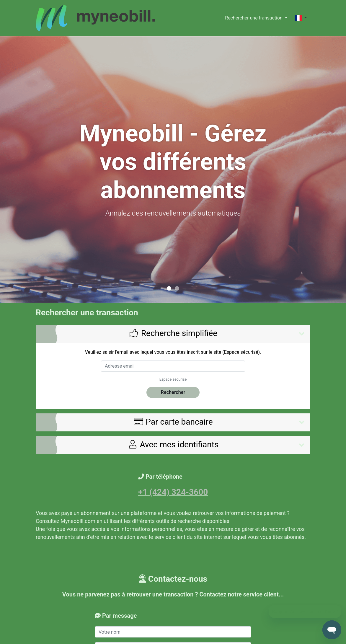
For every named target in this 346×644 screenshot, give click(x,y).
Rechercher (173, 392)
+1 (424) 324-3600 (173, 492)
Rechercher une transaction (254, 18)
